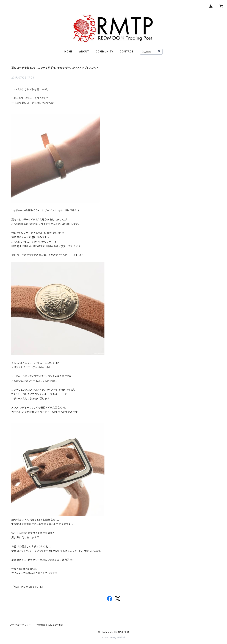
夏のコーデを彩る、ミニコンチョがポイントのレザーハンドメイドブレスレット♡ (56, 68)
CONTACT (127, 51)
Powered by (113, 638)
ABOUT (84, 51)
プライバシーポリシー (20, 625)
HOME (69, 51)
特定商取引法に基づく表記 (50, 625)
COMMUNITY (104, 51)
